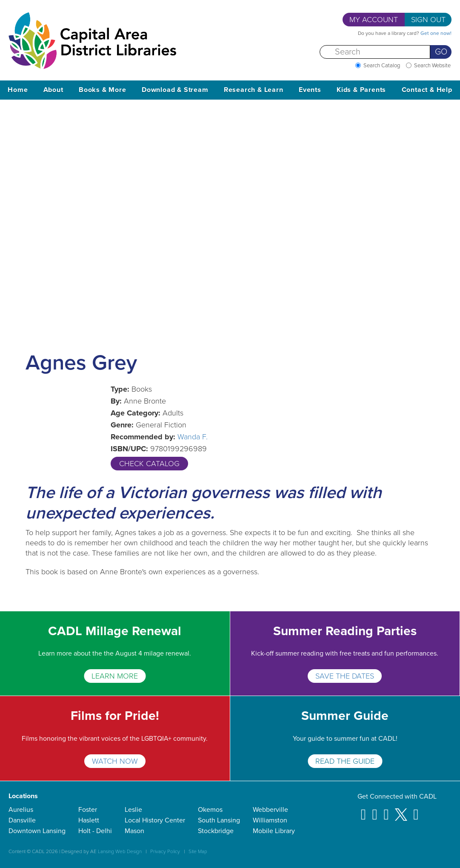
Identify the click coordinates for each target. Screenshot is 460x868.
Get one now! (436, 33)
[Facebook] (364, 811)
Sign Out (428, 20)
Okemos (210, 810)
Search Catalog (382, 66)
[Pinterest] (386, 811)
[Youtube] (416, 811)
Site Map (198, 851)
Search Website (432, 66)
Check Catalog (149, 464)
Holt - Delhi (95, 831)
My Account (374, 20)
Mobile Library (274, 831)
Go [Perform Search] (441, 52)
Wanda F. (193, 437)
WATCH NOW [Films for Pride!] (115, 761)
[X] (401, 811)
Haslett (89, 820)
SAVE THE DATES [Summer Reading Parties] (345, 676)
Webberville (270, 810)
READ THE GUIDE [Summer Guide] (345, 761)
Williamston (270, 820)
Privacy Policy (165, 851)
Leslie (133, 810)
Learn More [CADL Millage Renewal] (115, 676)
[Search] (375, 52)
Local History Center (155, 820)
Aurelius (21, 810)
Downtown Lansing (37, 831)
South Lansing (219, 820)
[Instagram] (375, 811)
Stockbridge (216, 831)
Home (18, 90)
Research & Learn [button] (254, 90)
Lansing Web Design (120, 851)
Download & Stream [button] (175, 90)
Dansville (22, 820)
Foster (88, 810)
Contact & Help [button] (427, 90)
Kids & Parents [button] (361, 90)
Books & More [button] (103, 90)
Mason (134, 831)
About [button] (53, 90)
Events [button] (310, 90)
